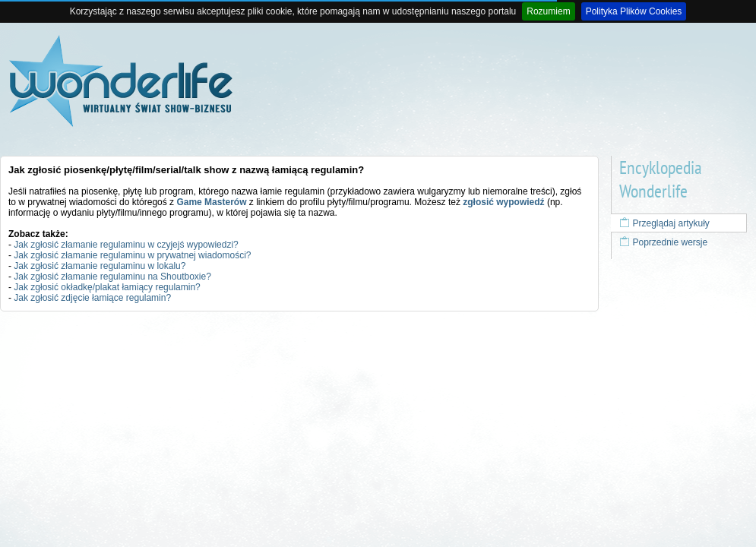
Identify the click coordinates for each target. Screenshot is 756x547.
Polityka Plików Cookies (634, 11)
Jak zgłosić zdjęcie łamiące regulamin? (92, 298)
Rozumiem (548, 11)
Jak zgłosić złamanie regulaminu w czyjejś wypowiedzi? (126, 245)
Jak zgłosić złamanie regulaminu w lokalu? (100, 266)
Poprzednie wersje (663, 242)
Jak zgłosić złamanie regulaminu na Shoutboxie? (112, 277)
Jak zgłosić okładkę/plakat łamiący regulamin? (107, 287)
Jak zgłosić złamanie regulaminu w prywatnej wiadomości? (132, 255)
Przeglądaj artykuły (664, 223)
